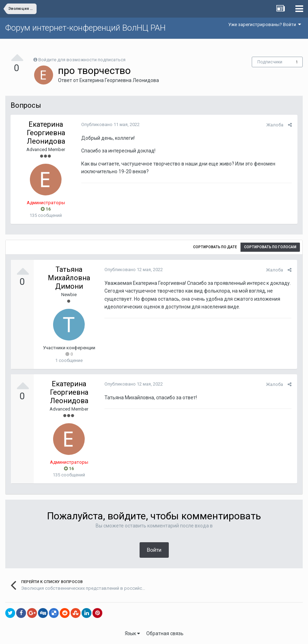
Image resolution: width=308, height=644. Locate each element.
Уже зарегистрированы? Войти (265, 24)
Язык (132, 633)
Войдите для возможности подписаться (82, 60)
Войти (154, 550)
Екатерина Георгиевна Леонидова (119, 80)
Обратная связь (165, 633)
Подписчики (270, 62)
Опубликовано (110, 124)
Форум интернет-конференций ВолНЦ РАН (85, 28)
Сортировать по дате (215, 247)
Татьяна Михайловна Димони (69, 278)
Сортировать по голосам (270, 247)
